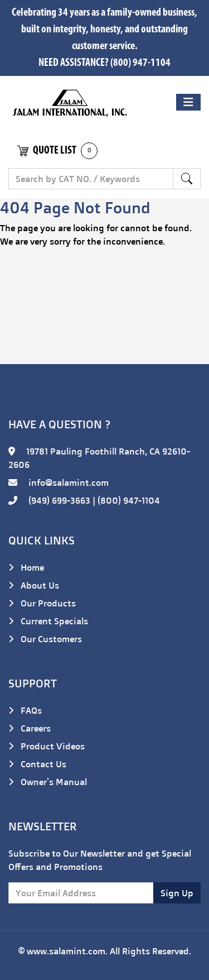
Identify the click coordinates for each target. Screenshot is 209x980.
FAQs (25, 710)
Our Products (42, 603)
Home (26, 567)
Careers (30, 728)
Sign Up (177, 893)
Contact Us (37, 764)
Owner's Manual (48, 782)
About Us (34, 585)
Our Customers (45, 639)
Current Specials (48, 621)
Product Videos (47, 746)
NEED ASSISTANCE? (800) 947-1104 (104, 63)
